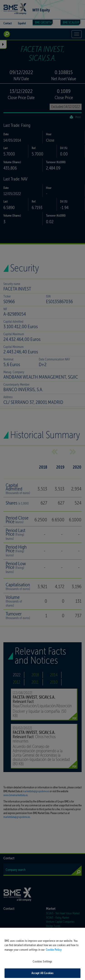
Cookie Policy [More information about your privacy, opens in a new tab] (54, 955)
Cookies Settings (42, 967)
